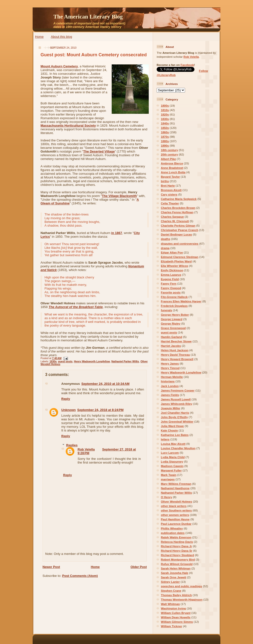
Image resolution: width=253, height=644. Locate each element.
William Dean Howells (176, 617)
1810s (165, 110)
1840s (165, 123)
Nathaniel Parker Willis (125, 361)
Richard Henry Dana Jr (176, 546)
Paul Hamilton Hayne (175, 519)
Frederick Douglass (174, 306)
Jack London (170, 386)
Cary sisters (169, 194)
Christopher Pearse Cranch (179, 230)
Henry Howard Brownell (177, 359)
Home (39, 37)
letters (165, 439)
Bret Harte (168, 185)
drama (165, 248)
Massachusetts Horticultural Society (68, 126)
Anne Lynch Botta (173, 172)
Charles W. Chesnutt (175, 221)
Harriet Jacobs (171, 346)
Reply (66, 399)
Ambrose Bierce (172, 163)
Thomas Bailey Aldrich (176, 595)
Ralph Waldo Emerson (176, 537)
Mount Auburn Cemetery (59, 66)
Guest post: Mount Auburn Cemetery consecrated (94, 55)
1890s (165, 146)
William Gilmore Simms (177, 622)
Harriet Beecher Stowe (176, 341)
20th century (169, 154)
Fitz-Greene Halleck (174, 297)
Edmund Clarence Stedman (180, 257)
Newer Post (51, 567)
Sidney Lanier (170, 582)
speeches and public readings (181, 586)
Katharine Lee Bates (175, 435)
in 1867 (117, 233)
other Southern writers (176, 510)
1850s (165, 128)
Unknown (69, 410)
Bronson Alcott (171, 190)
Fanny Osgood (171, 288)
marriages (168, 479)
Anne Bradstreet (172, 168)
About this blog (62, 37)
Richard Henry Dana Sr (177, 551)
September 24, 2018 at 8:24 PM (101, 410)
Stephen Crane (171, 591)
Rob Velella (86, 449)
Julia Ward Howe (172, 426)
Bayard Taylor (170, 177)
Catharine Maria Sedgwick (179, 199)
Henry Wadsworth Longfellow (92, 361)
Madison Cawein (172, 466)
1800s (165, 106)
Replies (72, 445)
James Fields (170, 395)
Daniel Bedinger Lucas (176, 234)
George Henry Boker (175, 315)
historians (168, 381)
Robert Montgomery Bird (178, 559)
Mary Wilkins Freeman (176, 484)
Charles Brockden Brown (178, 208)
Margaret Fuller (171, 470)
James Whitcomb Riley (177, 404)
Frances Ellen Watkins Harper (181, 301)
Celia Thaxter (170, 203)
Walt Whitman (170, 604)
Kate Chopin (169, 430)
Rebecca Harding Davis (177, 542)
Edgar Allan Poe (172, 252)
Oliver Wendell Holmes (176, 501)
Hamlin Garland (171, 337)
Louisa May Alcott (173, 444)
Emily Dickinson (172, 270)
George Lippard (172, 319)
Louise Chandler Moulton (178, 448)
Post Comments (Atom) (80, 576)
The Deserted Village (99, 151)
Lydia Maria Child (173, 457)
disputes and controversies (180, 244)
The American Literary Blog (88, 17)
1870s (165, 137)
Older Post (139, 567)
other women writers (175, 515)
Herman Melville (172, 377)
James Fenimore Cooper (178, 390)
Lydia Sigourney (172, 461)
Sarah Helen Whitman (176, 568)
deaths (166, 239)
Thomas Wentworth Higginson (182, 599)
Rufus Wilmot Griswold (177, 564)
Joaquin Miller (171, 408)
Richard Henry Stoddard (177, 555)
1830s (53, 361)
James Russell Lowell (176, 399)
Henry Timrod (170, 368)
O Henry (166, 497)
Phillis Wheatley (172, 528)
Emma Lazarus (171, 275)
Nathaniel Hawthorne (175, 488)
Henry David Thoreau (175, 355)
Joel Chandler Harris (175, 413)
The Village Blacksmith (119, 196)
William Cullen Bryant (176, 613)
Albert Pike (168, 159)
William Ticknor (171, 626)
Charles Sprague (172, 217)
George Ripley (171, 323)
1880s (165, 141)
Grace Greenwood (173, 328)
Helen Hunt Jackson (175, 350)
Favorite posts (171, 292)
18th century (169, 150)
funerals (166, 310)
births (165, 181)
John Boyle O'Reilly (174, 417)
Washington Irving (173, 608)
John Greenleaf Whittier (177, 421)
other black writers (174, 506)
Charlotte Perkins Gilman (178, 225)
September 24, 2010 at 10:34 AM (105, 384)
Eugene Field (170, 279)
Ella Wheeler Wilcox (174, 266)
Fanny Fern (169, 283)
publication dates (173, 533)
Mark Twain (169, 475)
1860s (165, 132)
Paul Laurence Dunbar (176, 524)
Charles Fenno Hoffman (177, 212)
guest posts (65, 361)
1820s (165, 114)
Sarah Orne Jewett (174, 577)
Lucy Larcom (170, 453)
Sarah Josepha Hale (175, 573)
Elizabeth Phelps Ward (176, 261)
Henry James (170, 363)
